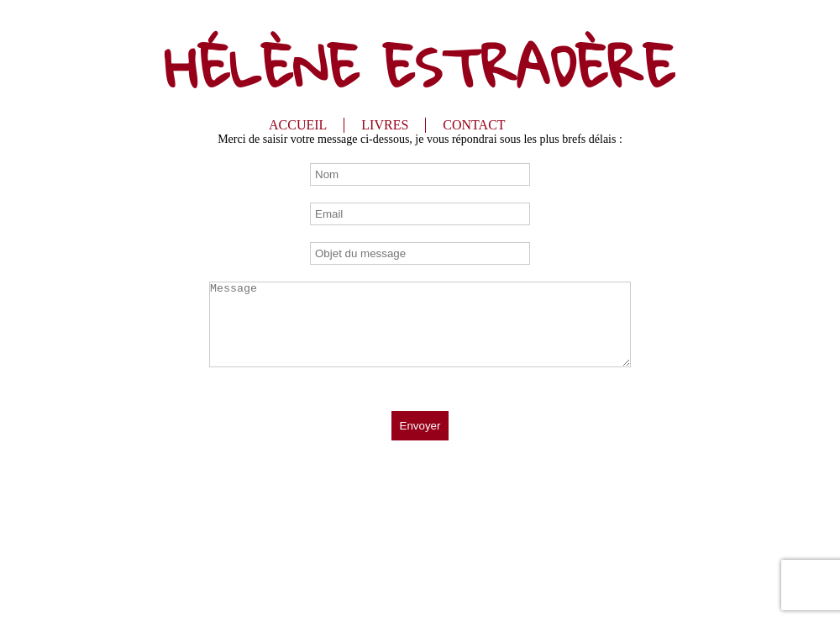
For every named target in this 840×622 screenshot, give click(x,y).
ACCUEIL (298, 125)
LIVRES (385, 125)
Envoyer (420, 426)
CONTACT (474, 125)
